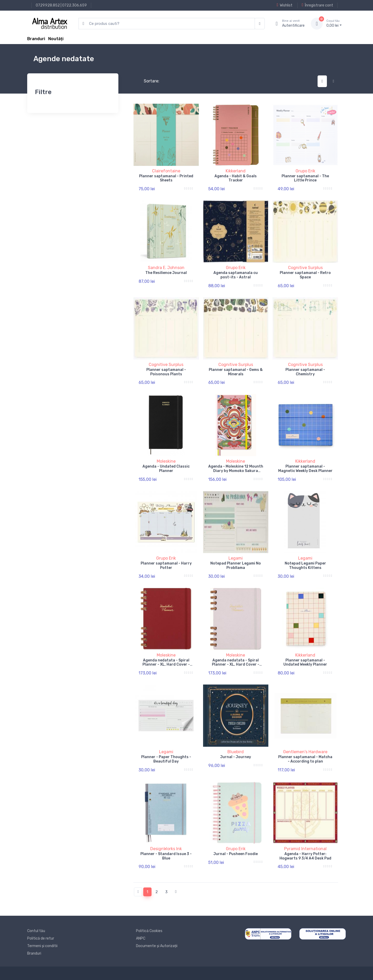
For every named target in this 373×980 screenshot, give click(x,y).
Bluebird (236, 752)
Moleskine (166, 461)
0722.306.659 (74, 5)
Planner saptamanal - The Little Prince (305, 178)
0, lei (334, 23)
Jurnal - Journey (236, 757)
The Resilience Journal (166, 273)
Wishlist (285, 5)
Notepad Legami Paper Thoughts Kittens (305, 566)
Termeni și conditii (42, 946)
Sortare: (147, 81)
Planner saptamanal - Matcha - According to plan (305, 759)
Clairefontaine (166, 171)
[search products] (167, 24)
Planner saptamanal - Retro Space (305, 275)
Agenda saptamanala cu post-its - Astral (236, 275)
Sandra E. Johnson (166, 268)
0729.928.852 (48, 5)
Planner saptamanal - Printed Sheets (166, 178)
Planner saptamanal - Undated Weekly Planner (305, 662)
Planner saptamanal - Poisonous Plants (166, 372)
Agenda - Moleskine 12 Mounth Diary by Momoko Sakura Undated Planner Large (236, 471)
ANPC (141, 938)
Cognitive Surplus (305, 268)
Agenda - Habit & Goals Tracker (236, 178)
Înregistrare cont (317, 5)
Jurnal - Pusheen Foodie (236, 854)
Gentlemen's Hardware (305, 752)
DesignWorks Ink (166, 849)
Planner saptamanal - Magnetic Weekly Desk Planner (305, 469)
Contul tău (36, 931)
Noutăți (56, 39)
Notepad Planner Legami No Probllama (236, 566)
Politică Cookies (149, 931)
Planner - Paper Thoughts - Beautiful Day (166, 759)
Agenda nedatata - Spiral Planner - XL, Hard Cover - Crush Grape (236, 665)
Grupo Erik (305, 171)
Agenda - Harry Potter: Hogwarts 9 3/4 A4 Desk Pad (305, 856)
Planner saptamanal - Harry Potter (166, 566)
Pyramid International (305, 849)
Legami (236, 558)
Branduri (36, 39)
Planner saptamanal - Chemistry (305, 372)
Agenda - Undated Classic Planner (166, 469)
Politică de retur (41, 938)
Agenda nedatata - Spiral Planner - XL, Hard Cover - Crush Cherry (166, 665)
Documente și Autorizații (157, 946)
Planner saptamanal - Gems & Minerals (236, 372)
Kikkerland (236, 171)
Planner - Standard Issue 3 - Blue (166, 856)
